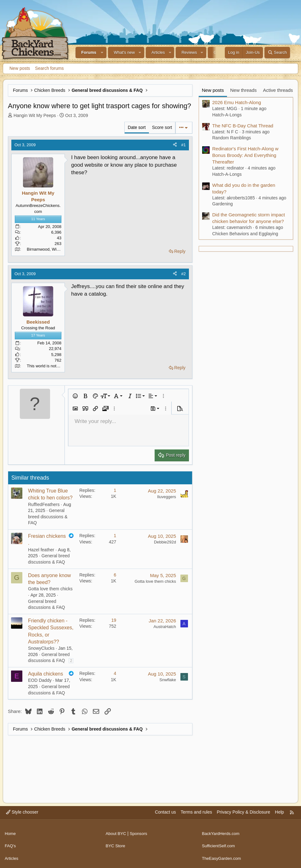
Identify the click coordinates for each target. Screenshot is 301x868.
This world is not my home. (51, 366)
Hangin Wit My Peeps (35, 115)
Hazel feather (41, 550)
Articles (158, 52)
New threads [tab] (243, 90)
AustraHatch (165, 627)
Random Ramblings (232, 138)
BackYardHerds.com (222, 832)
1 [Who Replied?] (115, 490)
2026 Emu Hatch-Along (237, 102)
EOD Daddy (40, 680)
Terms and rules (196, 812)
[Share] (175, 145)
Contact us (165, 812)
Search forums (49, 68)
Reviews (189, 52)
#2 (184, 274)
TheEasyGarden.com (223, 855)
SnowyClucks (41, 648)
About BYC (117, 832)
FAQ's (11, 843)
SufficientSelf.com (219, 843)
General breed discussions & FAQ (48, 517)
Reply (180, 251)
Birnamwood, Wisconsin (49, 249)
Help (279, 812)
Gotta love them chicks (50, 589)
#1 (184, 145)
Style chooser (22, 812)
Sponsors (140, 832)
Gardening (222, 204)
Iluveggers (167, 497)
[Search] (277, 53)
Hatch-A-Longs (227, 115)
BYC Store (116, 843)
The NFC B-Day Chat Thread (243, 126)
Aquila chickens (45, 674)
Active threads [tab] (278, 90)
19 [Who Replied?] (114, 620)
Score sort (162, 127)
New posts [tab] (213, 90)
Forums (89, 52)
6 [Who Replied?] (115, 575)
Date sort (137, 127)
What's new (124, 52)
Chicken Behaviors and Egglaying (245, 234)
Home (11, 832)
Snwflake (168, 680)
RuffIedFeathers (44, 504)
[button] (102, 53)
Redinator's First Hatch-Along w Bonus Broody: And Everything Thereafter (245, 155)
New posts (20, 68)
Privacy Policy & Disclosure (243, 812)
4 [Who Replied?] (115, 673)
